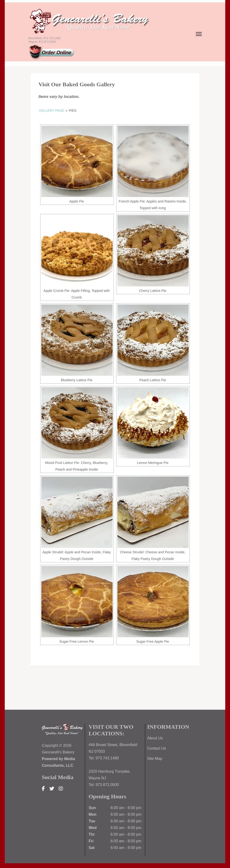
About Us (155, 738)
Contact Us (157, 748)
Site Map (155, 759)
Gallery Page (52, 111)
